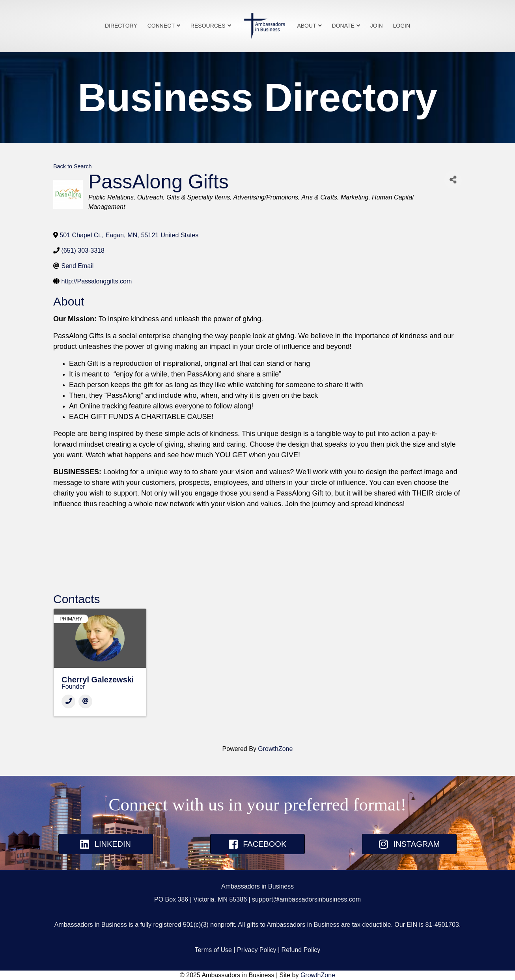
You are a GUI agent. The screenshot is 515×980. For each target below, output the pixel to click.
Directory (121, 26)
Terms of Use (213, 950)
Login (402, 26)
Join (377, 26)
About (306, 26)
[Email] (85, 701)
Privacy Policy (257, 950)
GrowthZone (275, 749)
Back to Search (73, 166)
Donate (343, 26)
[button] (106, 844)
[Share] (453, 180)
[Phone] (68, 701)
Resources (208, 26)
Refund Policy (301, 950)
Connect (161, 26)
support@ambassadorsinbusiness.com (306, 899)
